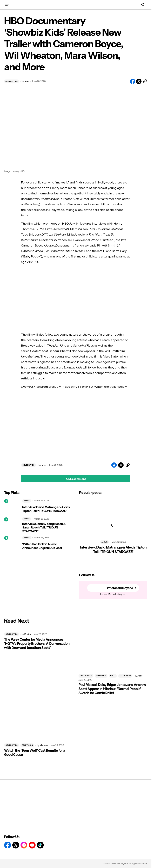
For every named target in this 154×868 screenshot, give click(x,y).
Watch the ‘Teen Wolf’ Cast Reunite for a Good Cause (35, 753)
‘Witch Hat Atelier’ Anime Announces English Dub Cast (42, 546)
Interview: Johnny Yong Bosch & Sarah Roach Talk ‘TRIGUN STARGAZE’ (44, 528)
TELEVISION (125, 676)
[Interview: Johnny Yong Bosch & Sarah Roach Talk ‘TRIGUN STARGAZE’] (12, 525)
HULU (113, 676)
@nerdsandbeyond (120, 588)
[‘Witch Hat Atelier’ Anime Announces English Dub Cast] (12, 544)
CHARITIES (101, 676)
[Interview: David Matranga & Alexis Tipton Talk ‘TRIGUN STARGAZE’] (12, 507)
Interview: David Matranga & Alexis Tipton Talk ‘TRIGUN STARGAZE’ (46, 509)
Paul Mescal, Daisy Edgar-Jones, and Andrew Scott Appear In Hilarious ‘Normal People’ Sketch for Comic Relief (112, 689)
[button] (7, 5)
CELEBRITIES (12, 81)
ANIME (27, 501)
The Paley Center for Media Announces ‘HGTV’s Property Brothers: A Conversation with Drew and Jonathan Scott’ (37, 644)
